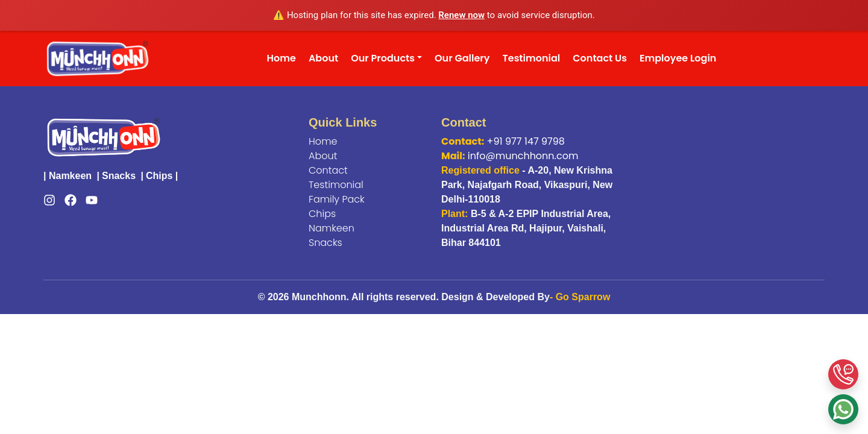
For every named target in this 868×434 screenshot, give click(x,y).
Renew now (461, 15)
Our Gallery (462, 58)
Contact (328, 170)
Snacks (119, 176)
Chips (159, 176)
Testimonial (532, 58)
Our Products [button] (383, 58)
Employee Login (678, 58)
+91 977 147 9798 (526, 141)
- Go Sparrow (580, 297)
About (323, 58)
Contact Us (600, 58)
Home (281, 58)
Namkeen (70, 176)
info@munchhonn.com (523, 156)
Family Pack (337, 199)
